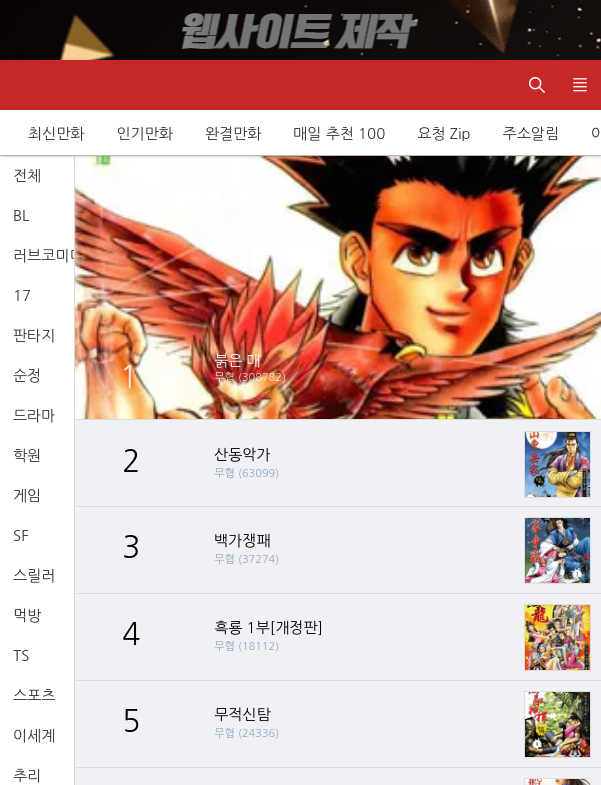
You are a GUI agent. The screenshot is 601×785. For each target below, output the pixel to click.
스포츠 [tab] (34, 695)
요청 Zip (443, 133)
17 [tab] (22, 295)
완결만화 (233, 133)
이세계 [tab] (34, 735)
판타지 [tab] (34, 335)
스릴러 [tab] (34, 575)
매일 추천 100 (339, 133)
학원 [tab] (27, 455)
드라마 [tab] (34, 415)
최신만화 (56, 133)
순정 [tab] (27, 375)
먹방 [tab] (27, 615)
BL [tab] (21, 215)
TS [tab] (21, 655)
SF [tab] (21, 535)
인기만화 (144, 133)
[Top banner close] (576, 30)
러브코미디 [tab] (43, 255)
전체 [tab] (27, 175)
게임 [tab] (27, 495)
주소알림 (531, 133)
